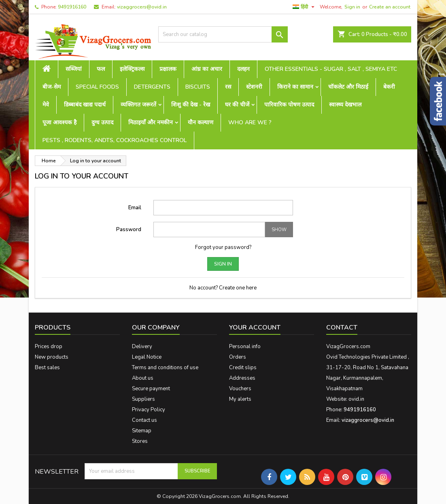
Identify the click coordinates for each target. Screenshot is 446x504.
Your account (255, 327)
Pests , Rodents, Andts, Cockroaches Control (115, 140)
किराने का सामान (295, 87)
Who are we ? (250, 122)
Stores (140, 441)
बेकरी (389, 87)
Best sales (47, 368)
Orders (238, 357)
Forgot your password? (223, 247)
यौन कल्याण (201, 122)
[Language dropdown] (305, 7)
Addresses (242, 378)
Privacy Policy (149, 410)
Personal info (245, 347)
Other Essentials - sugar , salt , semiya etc (331, 69)
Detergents (152, 87)
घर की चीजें (237, 105)
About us (143, 378)
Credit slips (243, 368)
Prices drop (49, 347)
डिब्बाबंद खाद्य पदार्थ (85, 105)
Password (129, 230)
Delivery (142, 347)
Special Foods (97, 87)
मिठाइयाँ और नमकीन (151, 122)
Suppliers (143, 399)
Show (279, 230)
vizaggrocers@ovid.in (142, 7)
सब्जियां (74, 69)
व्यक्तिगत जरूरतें (138, 105)
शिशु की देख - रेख (191, 105)
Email (135, 208)
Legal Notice (147, 357)
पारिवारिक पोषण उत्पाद (289, 105)
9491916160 (72, 7)
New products (52, 357)
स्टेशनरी (254, 87)
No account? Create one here (223, 288)
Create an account (390, 7)
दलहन (243, 69)
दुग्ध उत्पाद (102, 122)
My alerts (240, 399)
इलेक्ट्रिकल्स (132, 69)
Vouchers (240, 389)
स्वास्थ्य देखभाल (345, 105)
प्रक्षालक (168, 69)
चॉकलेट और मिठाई (348, 87)
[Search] (223, 34)
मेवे (46, 105)
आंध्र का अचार (207, 69)
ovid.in (356, 399)
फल (101, 69)
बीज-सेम (52, 87)
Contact (342, 327)
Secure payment (151, 389)
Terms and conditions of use (165, 368)
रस (228, 87)
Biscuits (198, 87)
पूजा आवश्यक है (59, 122)
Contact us (144, 420)
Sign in (352, 7)
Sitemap (142, 431)
